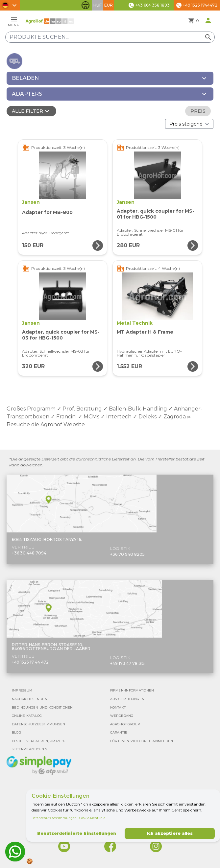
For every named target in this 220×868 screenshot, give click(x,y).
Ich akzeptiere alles (170, 833)
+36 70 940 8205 (127, 554)
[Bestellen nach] (189, 124)
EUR (109, 5)
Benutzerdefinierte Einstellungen (77, 833)
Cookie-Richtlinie (92, 818)
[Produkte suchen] (110, 37)
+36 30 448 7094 (29, 553)
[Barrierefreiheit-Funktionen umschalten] (86, 5)
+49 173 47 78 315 (127, 663)
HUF (98, 5)
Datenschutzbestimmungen (54, 818)
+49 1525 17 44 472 (30, 662)
